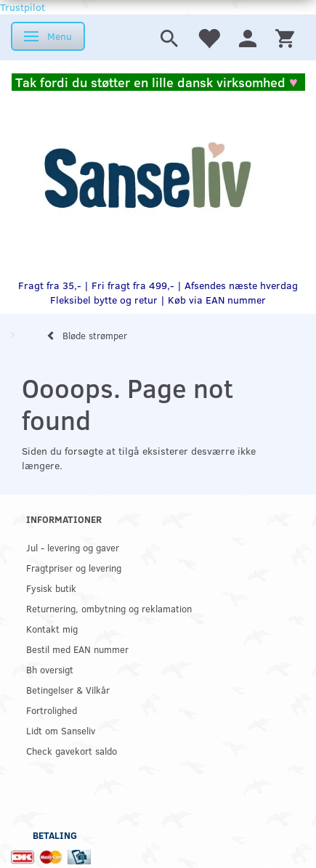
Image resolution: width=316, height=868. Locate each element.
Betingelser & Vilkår (68, 690)
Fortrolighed (52, 710)
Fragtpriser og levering (74, 568)
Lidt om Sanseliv (61, 730)
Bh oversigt (50, 669)
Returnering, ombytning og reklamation (109, 608)
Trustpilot (23, 7)
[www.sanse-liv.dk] (147, 176)
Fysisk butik (51, 588)
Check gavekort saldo (72, 751)
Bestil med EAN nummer (77, 649)
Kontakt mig (52, 629)
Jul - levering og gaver (73, 547)
